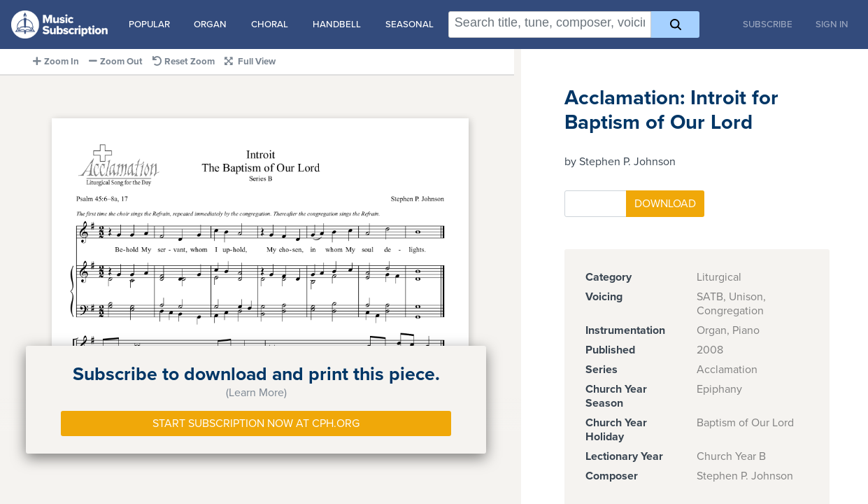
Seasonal (410, 24)
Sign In (832, 24)
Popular (149, 24)
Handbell (337, 24)
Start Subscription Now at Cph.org (256, 423)
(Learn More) (256, 393)
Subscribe (768, 24)
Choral (270, 24)
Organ (210, 24)
